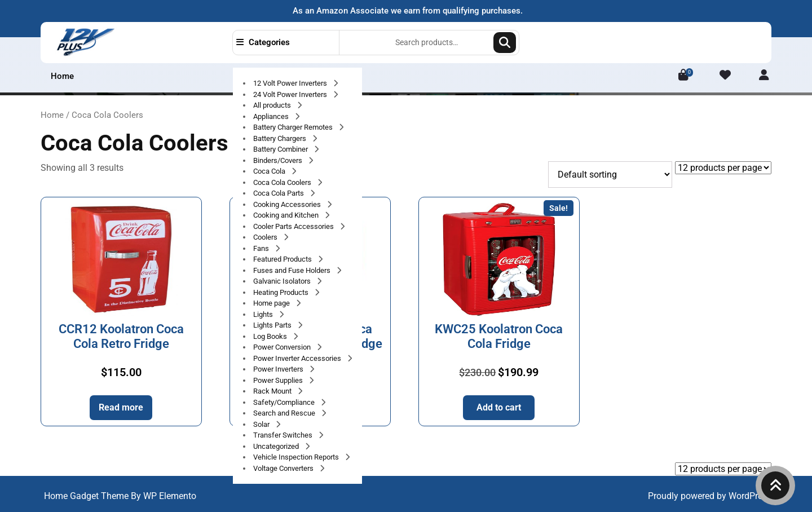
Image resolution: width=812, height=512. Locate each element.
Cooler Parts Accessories (294, 226)
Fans (262, 248)
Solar (262, 424)
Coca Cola (270, 171)
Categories (263, 42)
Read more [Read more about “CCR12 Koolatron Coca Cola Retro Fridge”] (121, 407)
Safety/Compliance (285, 402)
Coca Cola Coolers (283, 182)
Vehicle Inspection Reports (297, 457)
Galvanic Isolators (283, 281)
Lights (264, 314)
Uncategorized (277, 446)
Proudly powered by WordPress (710, 496)
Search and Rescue (285, 413)
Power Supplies (279, 380)
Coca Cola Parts (279, 193)
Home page (272, 303)
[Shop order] (610, 175)
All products (273, 105)
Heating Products (282, 292)
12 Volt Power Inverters (291, 83)
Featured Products (283, 259)
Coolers (266, 237)
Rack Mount (273, 391)
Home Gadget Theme (87, 496)
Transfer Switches (284, 435)
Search (505, 43)
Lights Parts (273, 325)
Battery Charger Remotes (294, 127)
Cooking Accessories (288, 204)
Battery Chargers (281, 138)
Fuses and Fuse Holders (293, 270)
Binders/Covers (279, 160)
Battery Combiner (281, 149)
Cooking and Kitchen (287, 215)
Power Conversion (283, 347)
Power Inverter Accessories (298, 358)
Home (62, 76)
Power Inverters (279, 369)
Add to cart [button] (499, 407)
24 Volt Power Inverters (291, 94)
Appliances (272, 116)
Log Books (271, 336)
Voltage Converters (284, 468)
